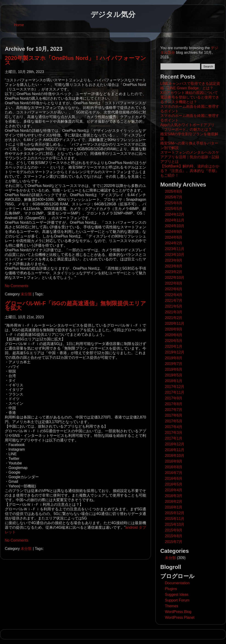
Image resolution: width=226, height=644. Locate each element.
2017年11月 (175, 392)
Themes (172, 606)
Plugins (171, 589)
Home (19, 25)
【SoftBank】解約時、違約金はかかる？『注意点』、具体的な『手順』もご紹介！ (190, 171)
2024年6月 (174, 237)
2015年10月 (175, 524)
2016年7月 (174, 473)
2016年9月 (174, 461)
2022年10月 (175, 278)
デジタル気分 (113, 14)
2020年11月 (175, 323)
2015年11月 (175, 519)
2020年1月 (174, 346)
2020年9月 (174, 329)
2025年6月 (174, 203)
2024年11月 (175, 220)
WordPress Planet (180, 617)
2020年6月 (174, 335)
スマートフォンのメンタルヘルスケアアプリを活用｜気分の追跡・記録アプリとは (190, 157)
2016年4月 (174, 490)
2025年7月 (174, 197)
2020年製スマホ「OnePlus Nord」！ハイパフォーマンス (75, 60)
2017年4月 (174, 427)
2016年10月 (175, 456)
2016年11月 (175, 450)
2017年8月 (174, 404)
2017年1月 (174, 438)
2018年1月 (174, 381)
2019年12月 (175, 352)
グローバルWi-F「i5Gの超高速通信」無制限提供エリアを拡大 (75, 306)
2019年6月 (174, 369)
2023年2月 (174, 272)
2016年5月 (174, 484)
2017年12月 (175, 387)
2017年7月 (174, 410)
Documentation (177, 583)
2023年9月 (174, 260)
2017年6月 (174, 415)
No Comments (17, 286)
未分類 (26, 294)
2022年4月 (174, 295)
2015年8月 (174, 536)
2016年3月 (174, 496)
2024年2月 (174, 243)
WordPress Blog (178, 612)
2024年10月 (175, 226)
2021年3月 (174, 312)
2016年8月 (174, 467)
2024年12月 (175, 214)
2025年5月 (174, 209)
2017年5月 (174, 421)
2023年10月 (175, 255)
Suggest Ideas (177, 595)
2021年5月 (174, 306)
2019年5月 (174, 375)
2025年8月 (174, 191)
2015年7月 (174, 542)
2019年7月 (174, 364)
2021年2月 (174, 318)
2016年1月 (174, 507)
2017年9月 (174, 398)
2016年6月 (174, 479)
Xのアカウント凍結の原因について (189, 93)
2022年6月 (174, 289)
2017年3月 (174, 433)
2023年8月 (174, 266)
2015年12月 (175, 513)
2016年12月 (175, 444)
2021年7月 (174, 301)
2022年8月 (174, 283)
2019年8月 (174, 358)
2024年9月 (174, 232)
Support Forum (177, 600)
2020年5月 (174, 341)
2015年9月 (174, 530)
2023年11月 (175, 249)
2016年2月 (174, 501)
